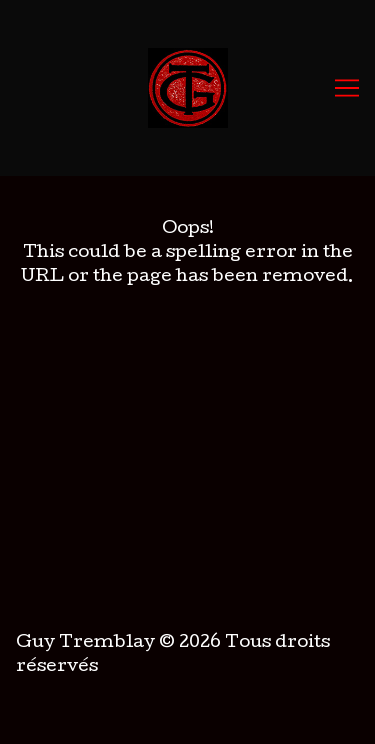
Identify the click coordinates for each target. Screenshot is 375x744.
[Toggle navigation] (347, 88)
